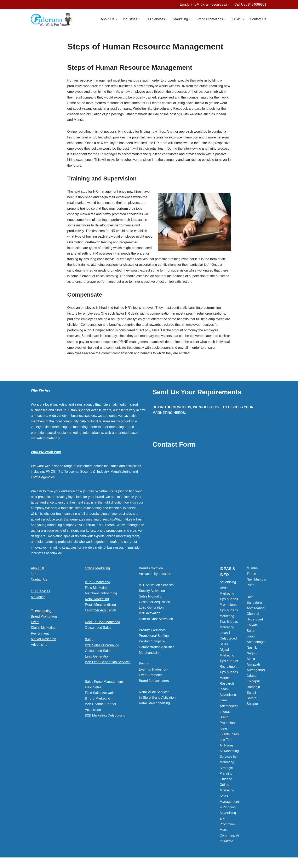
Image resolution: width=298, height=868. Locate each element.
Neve (35, 863)
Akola (251, 659)
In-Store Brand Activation (157, 698)
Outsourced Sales (98, 628)
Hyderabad (255, 619)
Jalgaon (252, 676)
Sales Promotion (151, 596)
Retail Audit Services (154, 692)
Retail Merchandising (100, 605)
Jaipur (251, 636)
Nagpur (252, 653)
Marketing (38, 597)
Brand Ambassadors (154, 681)
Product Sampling (152, 641)
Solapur (252, 704)
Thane (251, 574)
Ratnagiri (253, 687)
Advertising (39, 645)
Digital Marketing (43, 628)
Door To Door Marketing (103, 622)
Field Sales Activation (101, 693)
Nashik (252, 647)
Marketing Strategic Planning (227, 768)
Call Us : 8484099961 (250, 4)
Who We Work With (46, 452)
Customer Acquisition (101, 610)
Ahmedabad (256, 608)
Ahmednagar (256, 642)
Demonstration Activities (157, 647)
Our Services (40, 591)
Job (34, 574)
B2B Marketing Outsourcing (105, 715)
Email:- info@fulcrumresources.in (204, 4)
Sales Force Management (104, 682)
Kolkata (252, 625)
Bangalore (254, 603)
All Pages (227, 745)
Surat (251, 631)
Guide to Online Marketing (227, 785)
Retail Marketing (97, 599)
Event (35, 622)
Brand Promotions (44, 616)
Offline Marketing (98, 568)
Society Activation (152, 591)
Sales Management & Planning (229, 802)
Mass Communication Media (229, 835)
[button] (116, 19)
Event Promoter (150, 675)
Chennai (253, 614)
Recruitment (40, 633)
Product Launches (152, 630)
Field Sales (93, 687)
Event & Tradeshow (153, 669)
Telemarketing (41, 611)
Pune (250, 585)
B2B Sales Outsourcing (102, 645)
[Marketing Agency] (52, 19)
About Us (38, 568)
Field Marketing (96, 588)
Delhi (250, 597)
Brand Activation (151, 568)
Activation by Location (155, 574)
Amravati (253, 664)
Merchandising (150, 653)
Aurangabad (256, 670)
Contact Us (258, 19)
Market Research (44, 639)
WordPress (68, 863)
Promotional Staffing (154, 636)
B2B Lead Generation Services (108, 662)
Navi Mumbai (256, 579)
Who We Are (41, 390)
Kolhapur (253, 681)
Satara (251, 698)
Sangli (251, 693)
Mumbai (253, 568)
